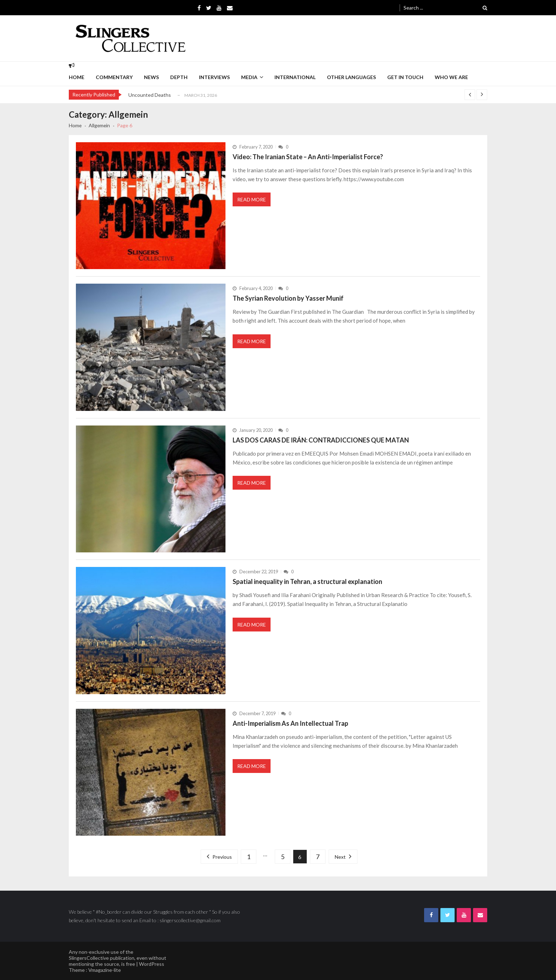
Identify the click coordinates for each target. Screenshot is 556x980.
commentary (114, 77)
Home (77, 77)
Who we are (451, 77)
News (151, 77)
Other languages (351, 77)
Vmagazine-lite (105, 970)
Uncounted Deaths (150, 95)
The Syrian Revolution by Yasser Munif (288, 298)
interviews (214, 77)
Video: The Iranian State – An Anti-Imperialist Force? (308, 157)
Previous (222, 857)
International (295, 77)
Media (249, 77)
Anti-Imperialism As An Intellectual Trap (290, 723)
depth (179, 77)
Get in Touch (405, 77)
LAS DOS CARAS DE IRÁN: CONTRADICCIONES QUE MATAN (321, 440)
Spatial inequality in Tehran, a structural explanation (307, 581)
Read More (252, 199)
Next (340, 857)
